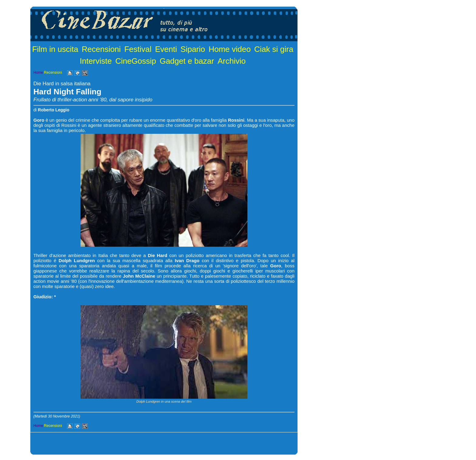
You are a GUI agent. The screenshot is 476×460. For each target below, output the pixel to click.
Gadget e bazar (187, 61)
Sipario (193, 49)
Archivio (232, 61)
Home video (230, 49)
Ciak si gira (274, 49)
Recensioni (101, 49)
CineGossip (136, 61)
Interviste (96, 61)
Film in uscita (55, 49)
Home (38, 73)
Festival (138, 49)
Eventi (166, 49)
